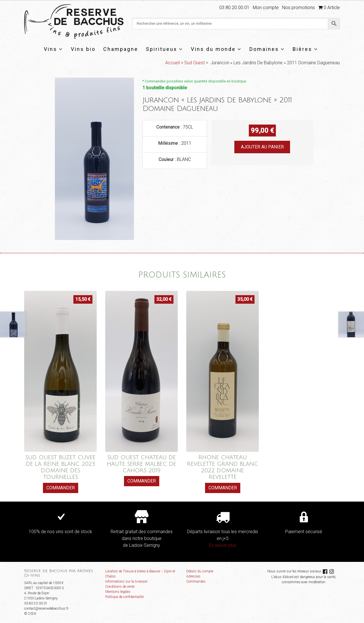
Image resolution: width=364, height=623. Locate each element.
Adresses (193, 576)
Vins (53, 49)
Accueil (172, 63)
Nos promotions (298, 8)
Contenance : (170, 127)
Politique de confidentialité (124, 597)
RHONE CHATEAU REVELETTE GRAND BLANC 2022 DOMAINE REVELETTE (223, 467)
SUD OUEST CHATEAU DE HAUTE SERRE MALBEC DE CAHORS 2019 (141, 464)
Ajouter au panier (262, 147)
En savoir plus (223, 545)
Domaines (267, 49)
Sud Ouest (195, 63)
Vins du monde (216, 49)
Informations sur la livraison (126, 581)
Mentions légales (118, 592)
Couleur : (168, 159)
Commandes (196, 581)
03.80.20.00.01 (234, 8)
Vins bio (83, 49)
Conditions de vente (120, 587)
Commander (61, 488)
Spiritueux (165, 49)
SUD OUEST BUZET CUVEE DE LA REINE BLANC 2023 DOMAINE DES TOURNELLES (60, 467)
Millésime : (170, 143)
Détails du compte (200, 571)
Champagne (121, 49)
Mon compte (266, 8)
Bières (305, 49)
